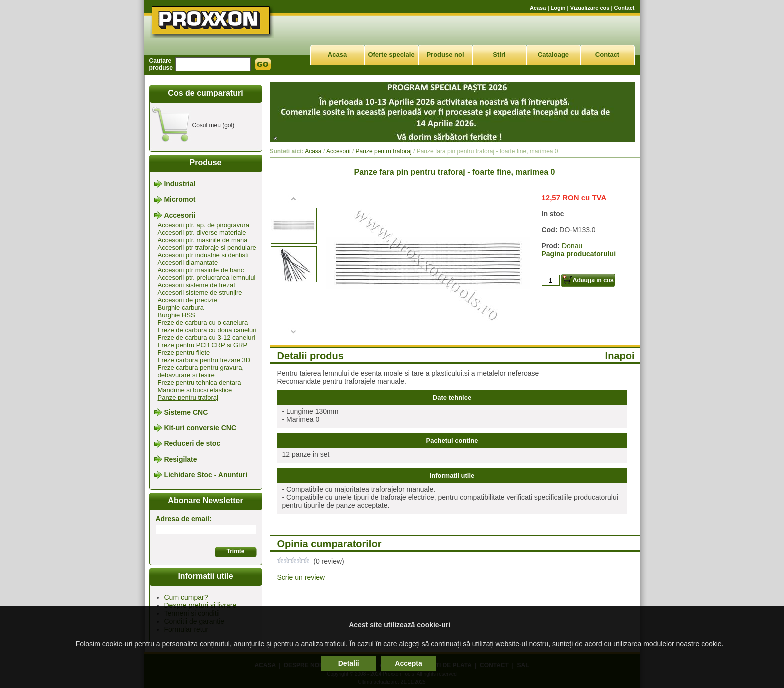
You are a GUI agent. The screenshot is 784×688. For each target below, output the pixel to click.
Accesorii (180, 215)
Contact (625, 8)
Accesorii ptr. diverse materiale (202, 233)
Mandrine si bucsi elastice (195, 390)
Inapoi (620, 356)
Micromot (180, 200)
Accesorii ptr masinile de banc (201, 270)
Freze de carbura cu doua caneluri (207, 330)
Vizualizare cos (590, 8)
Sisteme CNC (186, 412)
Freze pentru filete (184, 352)
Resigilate (180, 459)
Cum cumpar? (186, 597)
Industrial (180, 184)
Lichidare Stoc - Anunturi (206, 475)
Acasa (538, 8)
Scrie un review (301, 577)
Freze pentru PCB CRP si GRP (203, 345)
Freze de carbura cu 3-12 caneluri (207, 338)
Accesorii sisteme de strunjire (200, 293)
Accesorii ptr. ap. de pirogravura (204, 225)
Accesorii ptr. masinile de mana (203, 240)
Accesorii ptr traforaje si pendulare (207, 248)
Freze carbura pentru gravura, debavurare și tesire (201, 371)
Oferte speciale (391, 55)
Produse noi (445, 55)
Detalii (349, 663)
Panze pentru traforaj (188, 397)
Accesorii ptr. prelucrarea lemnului (207, 278)
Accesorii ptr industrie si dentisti (203, 255)
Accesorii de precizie (188, 300)
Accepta (408, 663)
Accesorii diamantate (188, 263)
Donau (572, 246)
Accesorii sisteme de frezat (197, 285)
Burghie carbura (181, 308)
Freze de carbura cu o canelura (203, 323)
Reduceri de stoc (192, 444)
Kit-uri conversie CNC (200, 428)
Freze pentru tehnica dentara (200, 382)
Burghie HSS (177, 315)
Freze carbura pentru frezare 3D (204, 360)
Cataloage (553, 55)
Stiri (499, 55)
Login (558, 8)
